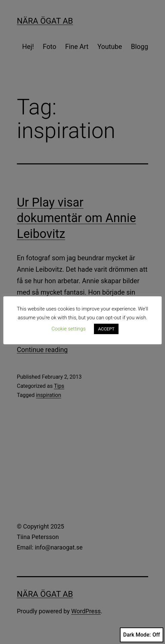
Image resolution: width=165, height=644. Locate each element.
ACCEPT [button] (106, 329)
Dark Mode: (142, 635)
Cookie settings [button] (69, 329)
